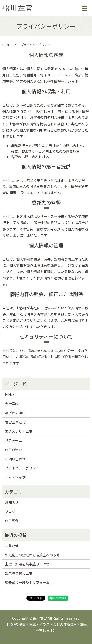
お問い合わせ (15, 459)
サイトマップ (15, 477)
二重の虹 (12, 545)
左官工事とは (15, 422)
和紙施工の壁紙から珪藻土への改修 (32, 555)
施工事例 (12, 521)
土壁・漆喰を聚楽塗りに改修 (27, 564)
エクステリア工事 (19, 431)
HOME (7, 44)
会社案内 (12, 404)
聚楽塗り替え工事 (19, 573)
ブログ (10, 512)
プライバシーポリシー (22, 468)
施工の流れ (13, 450)
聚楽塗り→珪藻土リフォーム (27, 582)
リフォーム (13, 440)
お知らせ (12, 502)
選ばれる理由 (15, 413)
